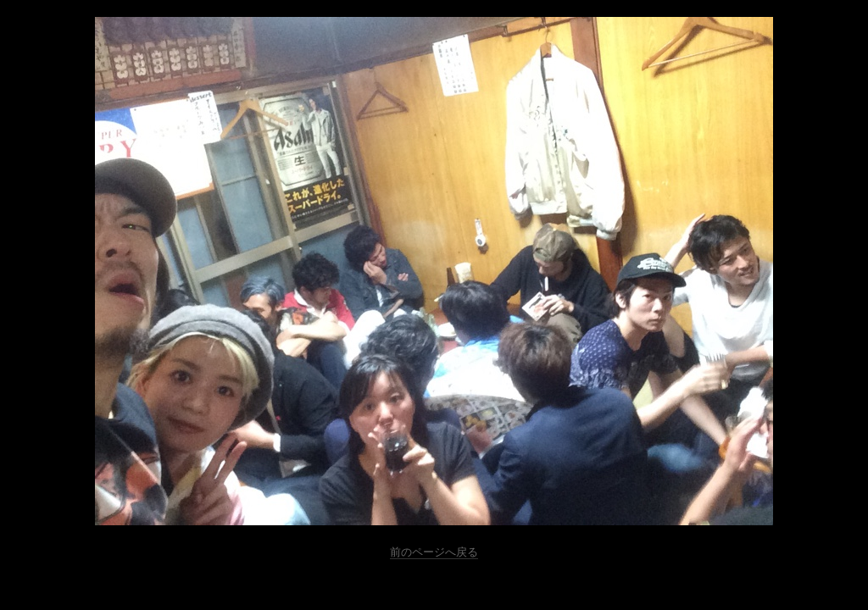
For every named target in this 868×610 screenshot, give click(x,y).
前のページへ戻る (434, 552)
